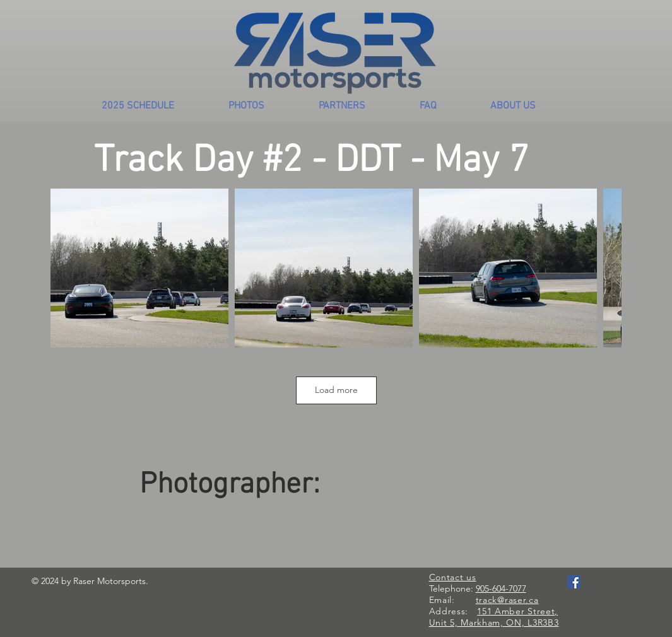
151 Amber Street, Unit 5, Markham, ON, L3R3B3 (494, 617)
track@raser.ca (507, 600)
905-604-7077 (501, 588)
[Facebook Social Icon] (574, 582)
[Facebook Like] (592, 595)
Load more (336, 390)
